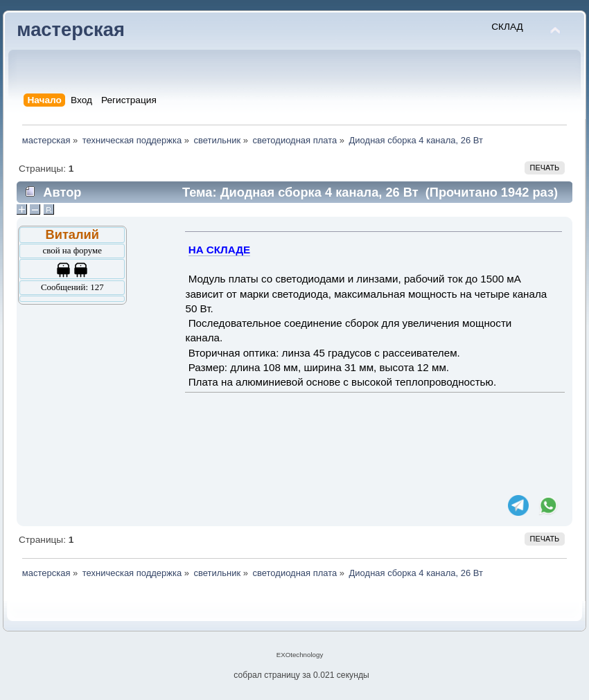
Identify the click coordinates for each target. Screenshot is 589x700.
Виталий (72, 234)
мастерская (71, 29)
